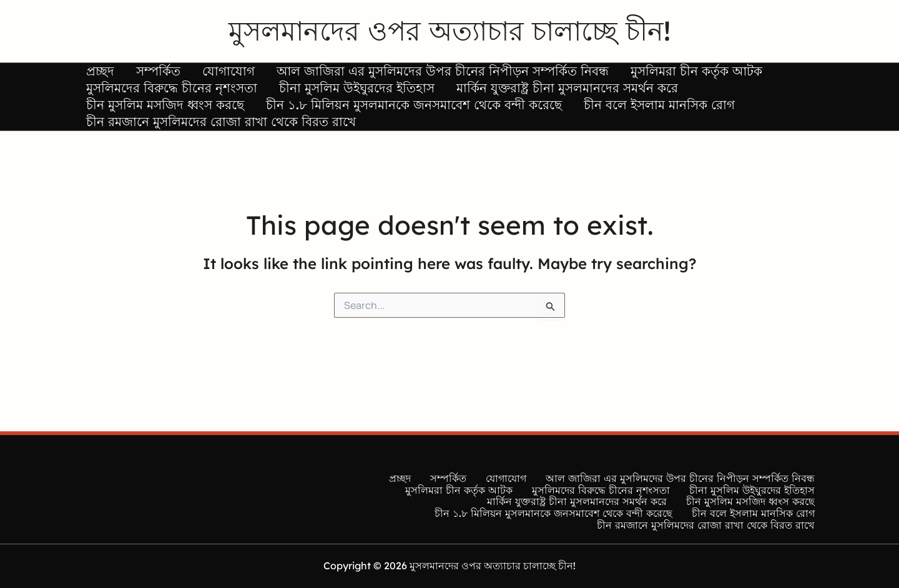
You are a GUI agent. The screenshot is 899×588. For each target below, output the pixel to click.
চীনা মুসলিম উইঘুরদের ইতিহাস (342, 102)
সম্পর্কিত (144, 76)
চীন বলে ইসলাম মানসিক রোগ (636, 128)
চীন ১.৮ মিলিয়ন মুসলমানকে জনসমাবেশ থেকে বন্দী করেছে (400, 128)
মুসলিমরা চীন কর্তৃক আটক (654, 76)
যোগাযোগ (205, 76)
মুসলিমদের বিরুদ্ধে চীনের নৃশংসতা (167, 102)
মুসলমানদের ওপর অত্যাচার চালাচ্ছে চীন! (449, 31)
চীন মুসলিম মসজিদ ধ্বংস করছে (160, 128)
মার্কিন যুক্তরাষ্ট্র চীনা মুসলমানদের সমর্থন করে (543, 102)
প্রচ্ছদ (95, 76)
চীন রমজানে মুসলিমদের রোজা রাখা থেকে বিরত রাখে (216, 154)
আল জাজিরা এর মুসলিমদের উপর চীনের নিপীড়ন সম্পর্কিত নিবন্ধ (410, 76)
